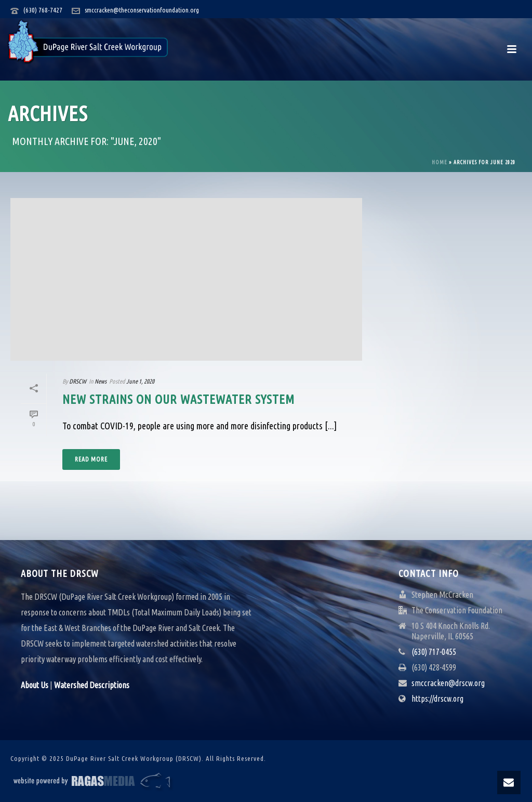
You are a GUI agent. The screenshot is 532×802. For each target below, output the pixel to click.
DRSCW (78, 381)
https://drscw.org (437, 699)
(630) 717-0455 (434, 652)
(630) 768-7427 (43, 10)
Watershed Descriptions (92, 685)
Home (440, 162)
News (101, 381)
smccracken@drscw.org (448, 683)
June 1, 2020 (140, 381)
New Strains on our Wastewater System (178, 399)
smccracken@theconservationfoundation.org (142, 10)
